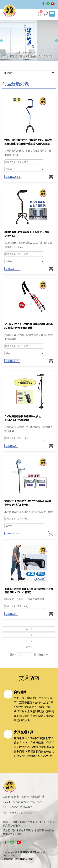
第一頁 (29, 629)
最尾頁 (29, 647)
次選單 (29, 73)
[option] (29, 42)
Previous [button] (1, 42)
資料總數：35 (41, 655)
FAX (5, 813)
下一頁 (29, 641)
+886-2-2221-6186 (21, 807)
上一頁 (29, 635)
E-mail (6, 802)
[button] (46, 14)
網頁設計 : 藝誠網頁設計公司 (19, 859)
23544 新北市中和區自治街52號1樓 (24, 797)
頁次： (13, 655)
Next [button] (57, 42)
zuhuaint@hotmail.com (27, 802)
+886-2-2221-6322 (21, 812)
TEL (5, 807)
